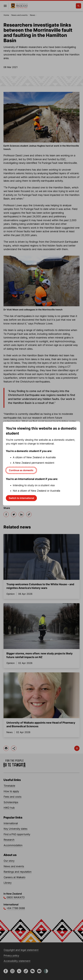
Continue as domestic (21, 470)
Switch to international (21, 498)
